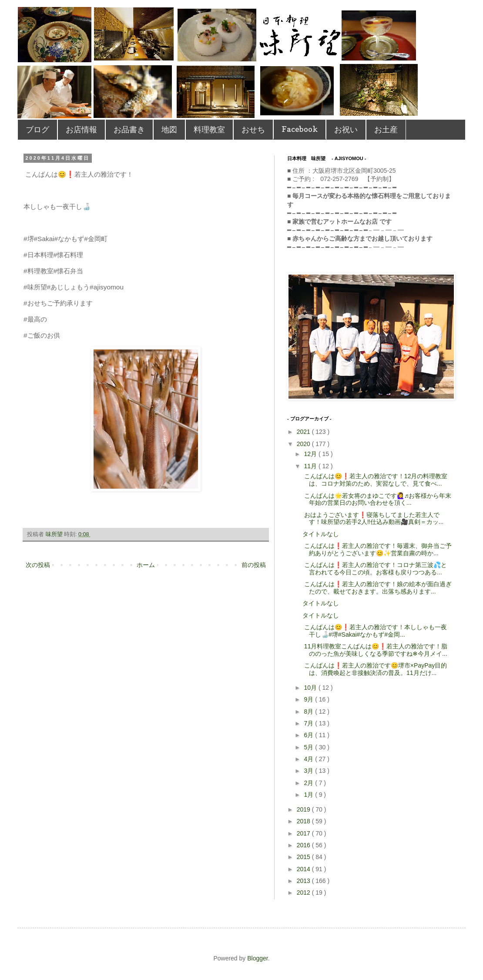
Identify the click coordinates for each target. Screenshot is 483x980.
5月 (309, 747)
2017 (304, 833)
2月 (309, 783)
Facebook (300, 129)
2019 (304, 809)
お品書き (129, 129)
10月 (311, 688)
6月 (309, 735)
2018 (304, 821)
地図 (169, 129)
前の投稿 (254, 565)
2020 (304, 444)
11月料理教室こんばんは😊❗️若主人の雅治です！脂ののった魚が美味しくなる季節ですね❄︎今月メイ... (375, 650)
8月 (309, 712)
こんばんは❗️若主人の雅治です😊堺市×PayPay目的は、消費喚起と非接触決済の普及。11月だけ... (375, 669)
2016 (304, 845)
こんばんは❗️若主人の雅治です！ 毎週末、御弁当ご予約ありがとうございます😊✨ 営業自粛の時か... (377, 549)
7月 (309, 723)
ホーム (146, 565)
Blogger (257, 958)
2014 (304, 869)
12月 (311, 454)
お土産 (386, 129)
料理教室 (209, 129)
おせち (253, 129)
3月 (309, 771)
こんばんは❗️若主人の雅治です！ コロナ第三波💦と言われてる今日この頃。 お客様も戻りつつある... (375, 569)
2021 (304, 432)
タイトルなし (321, 534)
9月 (309, 699)
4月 (309, 759)
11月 (311, 466)
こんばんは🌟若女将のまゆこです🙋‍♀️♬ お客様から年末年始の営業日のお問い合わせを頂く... (377, 499)
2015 (304, 857)
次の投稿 (38, 565)
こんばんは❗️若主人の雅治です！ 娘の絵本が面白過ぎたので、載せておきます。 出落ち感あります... (377, 588)
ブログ (37, 129)
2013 (304, 881)
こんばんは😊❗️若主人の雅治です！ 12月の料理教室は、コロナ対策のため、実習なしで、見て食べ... (375, 480)
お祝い (346, 129)
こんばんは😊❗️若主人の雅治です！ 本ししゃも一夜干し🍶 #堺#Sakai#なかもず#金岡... (375, 631)
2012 (304, 893)
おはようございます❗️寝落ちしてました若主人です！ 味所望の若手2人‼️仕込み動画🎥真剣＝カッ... (373, 519)
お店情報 (81, 129)
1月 (309, 795)
